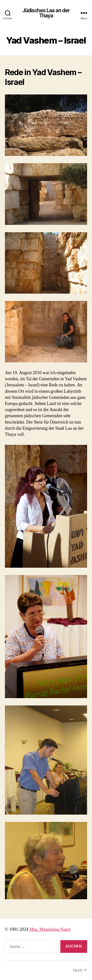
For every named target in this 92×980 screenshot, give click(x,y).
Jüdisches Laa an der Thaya (46, 13)
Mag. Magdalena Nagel (50, 929)
